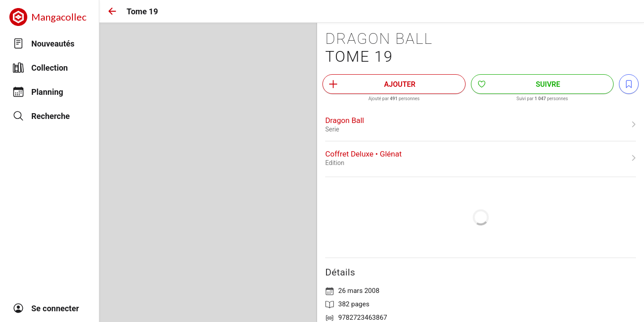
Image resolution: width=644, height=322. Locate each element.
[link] (481, 124)
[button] (112, 11)
